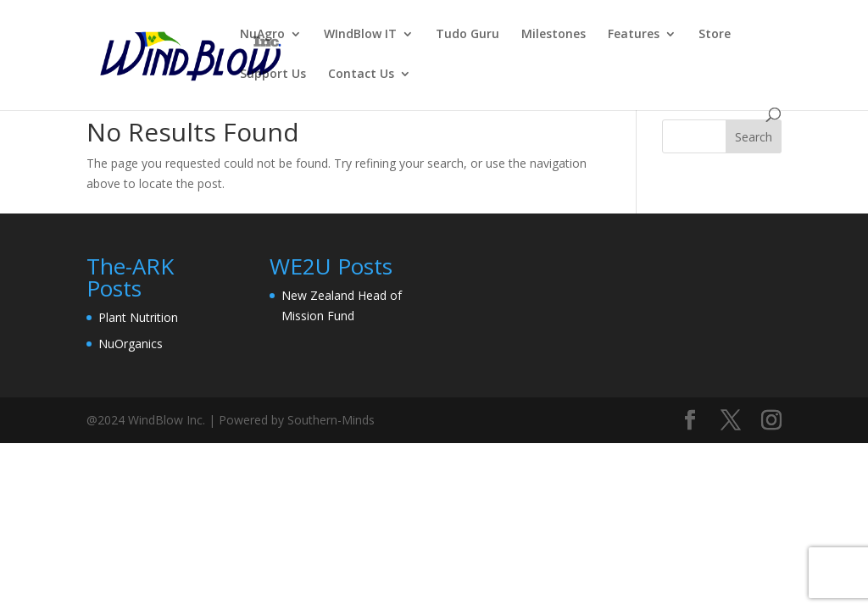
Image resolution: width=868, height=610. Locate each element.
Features (634, 35)
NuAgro (262, 35)
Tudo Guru (467, 35)
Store (715, 35)
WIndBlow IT (360, 35)
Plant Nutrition (138, 317)
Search (754, 137)
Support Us (273, 75)
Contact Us (361, 75)
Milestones (554, 35)
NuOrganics (131, 344)
